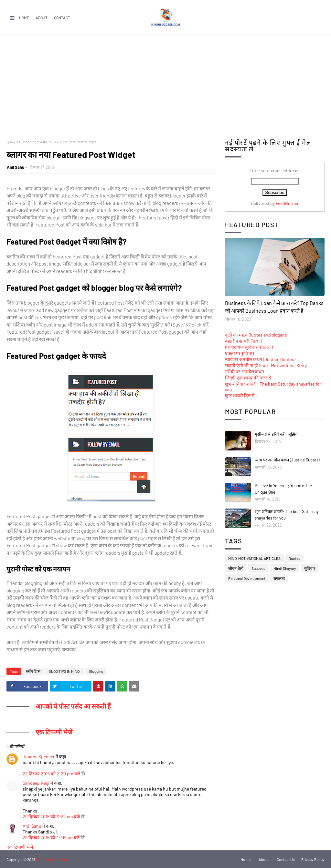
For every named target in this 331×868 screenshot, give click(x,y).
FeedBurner (287, 203)
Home (24, 18)
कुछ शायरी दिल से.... (242, 395)
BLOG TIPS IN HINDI (64, 671)
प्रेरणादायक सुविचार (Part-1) (249, 347)
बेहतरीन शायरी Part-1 (244, 341)
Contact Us (286, 859)
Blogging (29, 142)
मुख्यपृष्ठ (12, 142)
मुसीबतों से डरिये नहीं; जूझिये (276, 434)
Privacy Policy (313, 859)
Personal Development (247, 578)
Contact (62, 18)
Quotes (294, 558)
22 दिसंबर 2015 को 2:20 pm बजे (52, 774)
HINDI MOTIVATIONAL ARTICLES (254, 558)
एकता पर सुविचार (240, 353)
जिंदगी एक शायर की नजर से (248, 378)
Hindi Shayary (285, 568)
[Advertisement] (165, 84)
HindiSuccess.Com (52, 859)
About (42, 18)
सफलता (279, 578)
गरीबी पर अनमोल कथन (245, 372)
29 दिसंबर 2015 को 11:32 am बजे (52, 817)
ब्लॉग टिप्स (33, 671)
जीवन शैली (236, 568)
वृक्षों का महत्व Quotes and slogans (256, 335)
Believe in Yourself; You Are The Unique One (283, 489)
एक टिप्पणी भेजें (20, 847)
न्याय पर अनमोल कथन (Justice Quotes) (260, 359)
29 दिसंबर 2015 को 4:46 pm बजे (52, 838)
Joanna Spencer (39, 757)
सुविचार (310, 568)
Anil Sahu (16, 167)
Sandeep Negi (36, 783)
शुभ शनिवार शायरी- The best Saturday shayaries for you (287, 515)
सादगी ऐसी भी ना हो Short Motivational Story (266, 365)
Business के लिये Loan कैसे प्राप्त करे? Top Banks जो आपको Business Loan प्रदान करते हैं (274, 307)
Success (258, 568)
